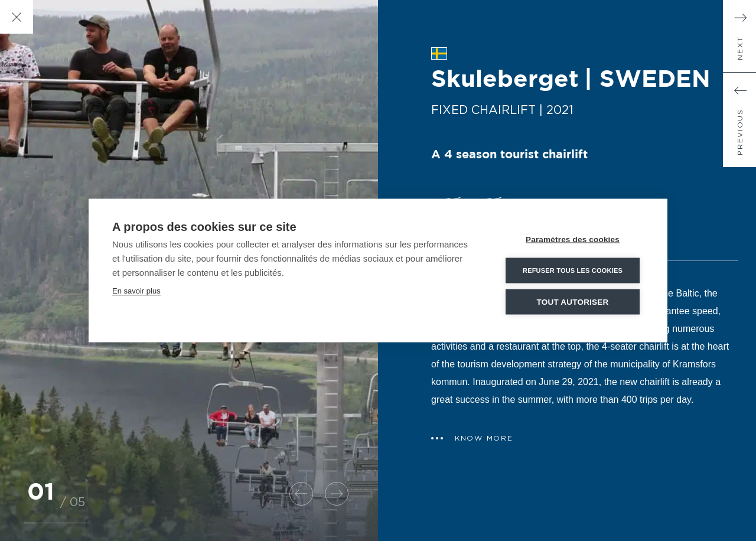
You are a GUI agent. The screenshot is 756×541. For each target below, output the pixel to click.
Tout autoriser (573, 302)
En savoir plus (136, 291)
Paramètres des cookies (573, 239)
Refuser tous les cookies (573, 270)
